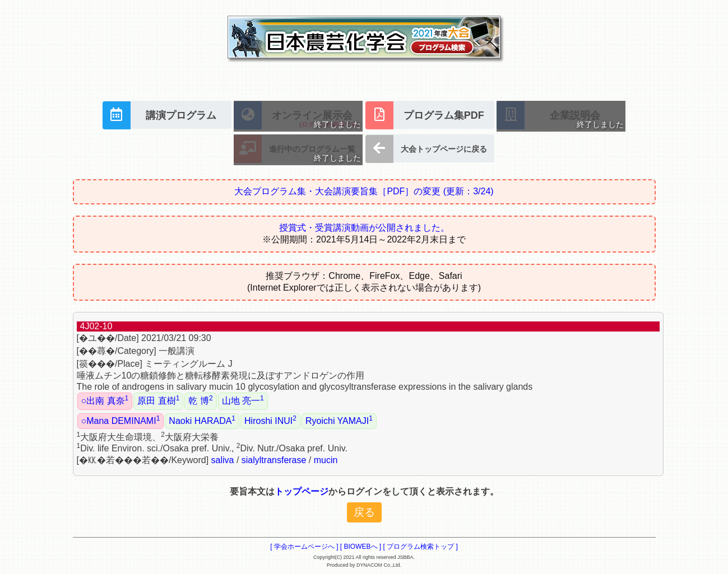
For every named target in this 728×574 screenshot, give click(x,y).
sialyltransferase (274, 460)
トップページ (302, 491)
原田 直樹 (158, 400)
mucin (326, 460)
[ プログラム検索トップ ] (421, 547)
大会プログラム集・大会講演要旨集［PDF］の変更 (364, 191)
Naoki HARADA (202, 420)
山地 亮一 (243, 400)
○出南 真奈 (105, 400)
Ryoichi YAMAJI (339, 420)
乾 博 (200, 400)
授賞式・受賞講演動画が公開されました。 (364, 228)
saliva (223, 460)
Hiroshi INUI (270, 420)
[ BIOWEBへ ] (361, 547)
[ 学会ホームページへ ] (304, 547)
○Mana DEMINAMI (121, 420)
